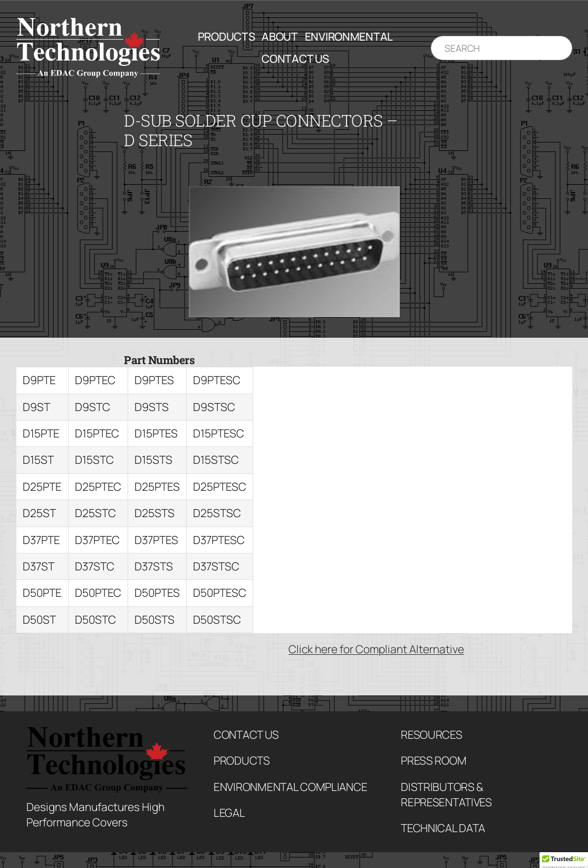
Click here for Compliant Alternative (376, 649)
